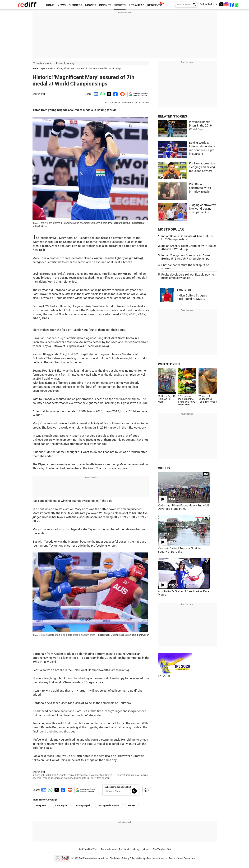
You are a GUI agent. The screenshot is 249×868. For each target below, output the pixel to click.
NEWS (61, 5)
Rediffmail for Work (88, 849)
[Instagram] (227, 4)
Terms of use (175, 858)
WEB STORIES (169, 364)
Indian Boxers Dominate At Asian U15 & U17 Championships (187, 238)
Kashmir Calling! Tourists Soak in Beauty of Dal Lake (179, 550)
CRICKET (105, 5)
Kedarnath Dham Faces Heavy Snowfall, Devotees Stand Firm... (184, 507)
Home (35, 68)
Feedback (152, 858)
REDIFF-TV (155, 5)
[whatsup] (237, 4)
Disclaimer (115, 858)
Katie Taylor (61, 805)
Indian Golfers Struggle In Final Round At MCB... (193, 297)
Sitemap (141, 858)
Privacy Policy (129, 858)
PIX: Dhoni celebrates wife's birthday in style (200, 188)
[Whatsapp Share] (102, 94)
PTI (43, 94)
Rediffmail (124, 849)
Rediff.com (84, 858)
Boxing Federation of (109, 805)
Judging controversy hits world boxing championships (202, 209)
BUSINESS (75, 5)
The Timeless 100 (162, 849)
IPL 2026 (164, 676)
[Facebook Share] (115, 94)
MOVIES (91, 5)
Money (136, 849)
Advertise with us (100, 858)
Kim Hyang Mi (83, 805)
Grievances (189, 858)
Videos (146, 849)
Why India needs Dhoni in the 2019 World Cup (200, 126)
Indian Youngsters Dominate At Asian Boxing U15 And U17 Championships (186, 257)
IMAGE (132, 805)
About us (163, 858)
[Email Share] (95, 94)
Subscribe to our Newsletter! (118, 787)
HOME (50, 5)
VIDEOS (164, 468)
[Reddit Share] (122, 94)
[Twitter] (221, 4)
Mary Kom (41, 805)
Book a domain (108, 849)
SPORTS (120, 5)
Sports (44, 68)
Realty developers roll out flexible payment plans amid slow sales (189, 276)
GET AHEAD (136, 5)
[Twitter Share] (109, 94)
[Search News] (193, 5)
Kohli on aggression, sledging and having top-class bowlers (202, 167)
